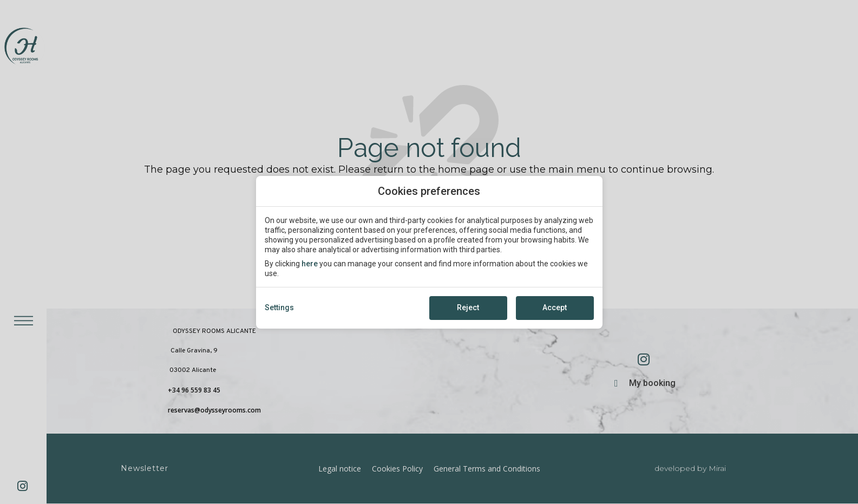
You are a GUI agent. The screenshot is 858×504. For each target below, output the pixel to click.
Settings (279, 307)
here (310, 264)
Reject (468, 307)
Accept (555, 307)
